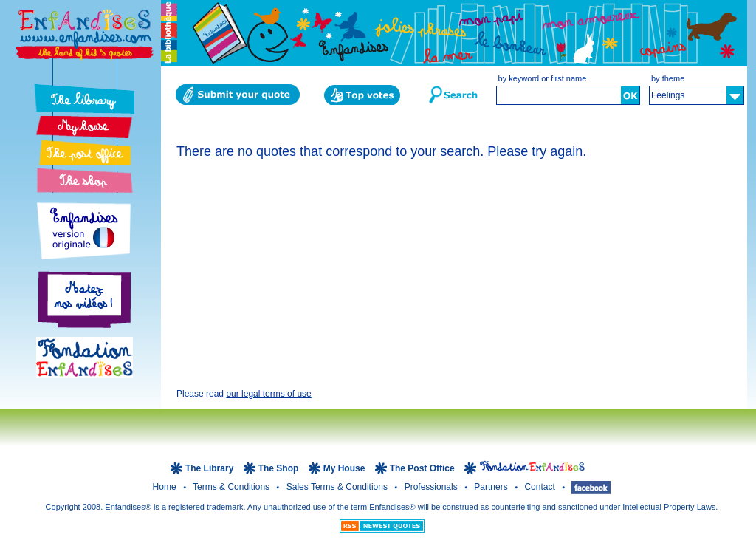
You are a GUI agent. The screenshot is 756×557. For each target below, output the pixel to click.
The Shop (280, 468)
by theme (668, 78)
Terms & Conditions (232, 487)
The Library (211, 468)
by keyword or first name (543, 78)
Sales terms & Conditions (339, 487)
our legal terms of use (268, 394)
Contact (541, 487)
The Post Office (423, 468)
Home (166, 487)
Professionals (432, 487)
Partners (492, 487)
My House (344, 468)
